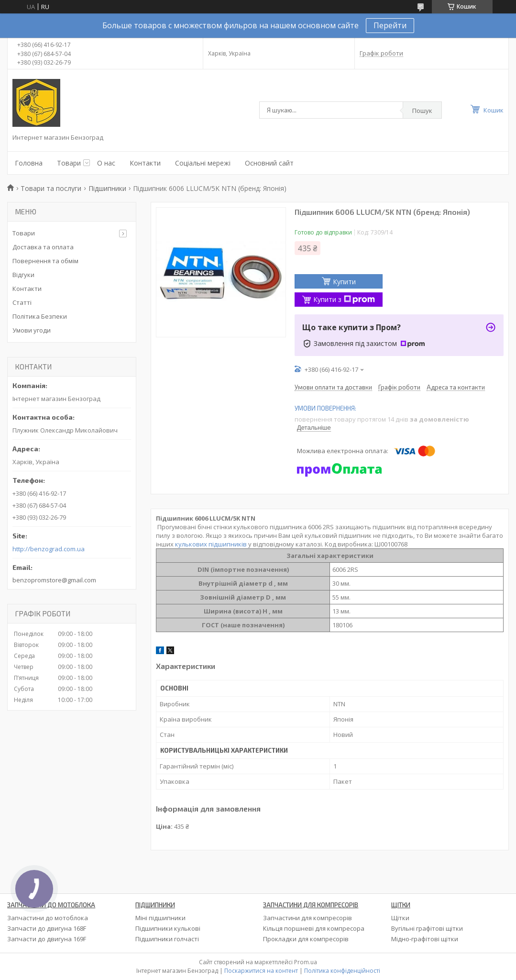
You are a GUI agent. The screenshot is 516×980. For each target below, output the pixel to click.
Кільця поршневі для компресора (314, 928)
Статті (22, 302)
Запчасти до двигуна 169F (47, 939)
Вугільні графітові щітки (427, 928)
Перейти (390, 25)
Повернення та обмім (45, 261)
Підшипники (107, 188)
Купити (344, 282)
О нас (106, 163)
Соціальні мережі (203, 163)
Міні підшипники (160, 918)
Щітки (400, 918)
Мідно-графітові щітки (425, 939)
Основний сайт (269, 163)
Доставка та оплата (43, 247)
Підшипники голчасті (167, 939)
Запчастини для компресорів (307, 918)
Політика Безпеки (40, 316)
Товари (69, 163)
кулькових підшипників (211, 544)
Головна (29, 163)
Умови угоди (32, 330)
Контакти (145, 163)
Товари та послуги (51, 188)
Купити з (344, 299)
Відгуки (23, 275)
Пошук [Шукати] (422, 111)
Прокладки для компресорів (306, 939)
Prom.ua (306, 962)
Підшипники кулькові (168, 928)
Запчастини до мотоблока (48, 918)
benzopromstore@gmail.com (54, 580)
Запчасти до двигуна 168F (47, 928)
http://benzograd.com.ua (49, 549)
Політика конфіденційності (342, 971)
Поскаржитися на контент (261, 971)
